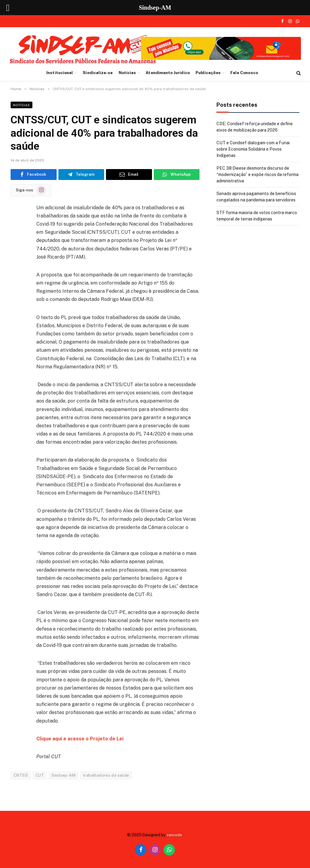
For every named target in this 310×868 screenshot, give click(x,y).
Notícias (127, 73)
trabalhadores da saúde (106, 775)
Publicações (208, 73)
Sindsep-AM (63, 775)
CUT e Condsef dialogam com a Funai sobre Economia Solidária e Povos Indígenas (253, 149)
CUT (40, 775)
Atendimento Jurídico (168, 73)
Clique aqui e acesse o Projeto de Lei (80, 739)
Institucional (60, 73)
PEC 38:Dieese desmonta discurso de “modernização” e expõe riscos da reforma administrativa (257, 175)
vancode (174, 835)
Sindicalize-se (98, 73)
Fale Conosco (244, 73)
